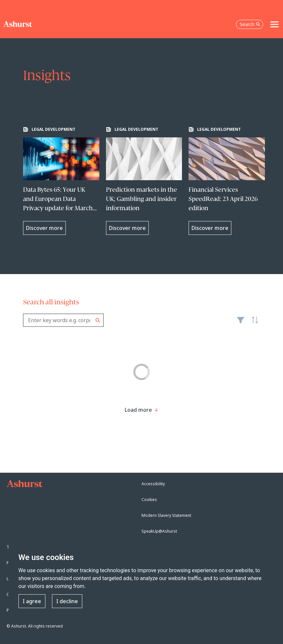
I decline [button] (67, 601)
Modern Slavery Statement (166, 515)
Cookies (149, 500)
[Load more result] (138, 410)
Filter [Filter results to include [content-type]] (241, 323)
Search (98, 320)
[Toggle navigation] (274, 24)
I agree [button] (32, 601)
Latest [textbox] (253, 323)
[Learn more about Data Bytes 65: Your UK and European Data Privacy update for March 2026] (61, 181)
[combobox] (63, 320)
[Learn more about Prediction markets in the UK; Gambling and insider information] (144, 181)
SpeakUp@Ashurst (159, 531)
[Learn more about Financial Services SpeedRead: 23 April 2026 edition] (227, 181)
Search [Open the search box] (250, 24)
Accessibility (153, 484)
